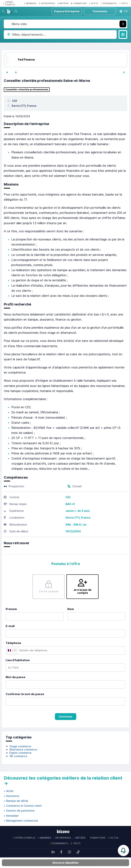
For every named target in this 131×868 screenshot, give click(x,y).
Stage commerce (20, 746)
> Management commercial (21, 821)
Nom (71, 609)
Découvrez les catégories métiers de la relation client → (63, 781)
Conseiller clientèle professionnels (27, 90)
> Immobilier (11, 816)
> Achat (9, 791)
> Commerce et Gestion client (23, 806)
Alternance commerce (23, 749)
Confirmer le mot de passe (25, 694)
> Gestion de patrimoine (19, 811)
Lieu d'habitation (18, 660)
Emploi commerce (20, 753)
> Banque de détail (16, 801)
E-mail (10, 626)
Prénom (11, 609)
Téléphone (13, 643)
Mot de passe (15, 677)
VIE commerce (18, 756)
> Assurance (12, 796)
